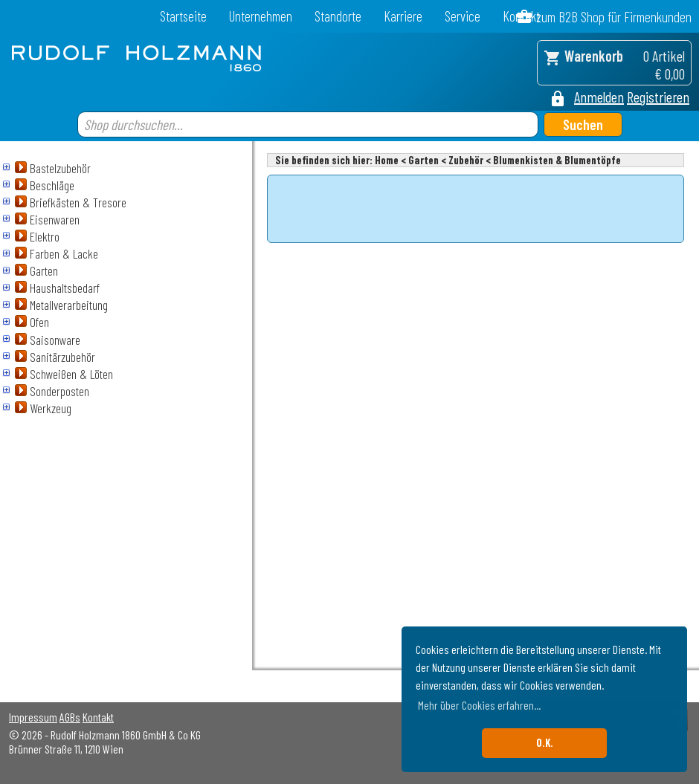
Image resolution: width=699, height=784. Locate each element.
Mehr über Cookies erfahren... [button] (479, 705)
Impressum (33, 717)
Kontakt (98, 717)
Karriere (403, 16)
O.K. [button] (545, 743)
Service (463, 16)
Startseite (183, 16)
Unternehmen (261, 16)
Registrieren (658, 97)
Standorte (338, 16)
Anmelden (599, 97)
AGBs (70, 717)
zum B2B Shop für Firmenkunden (614, 17)
